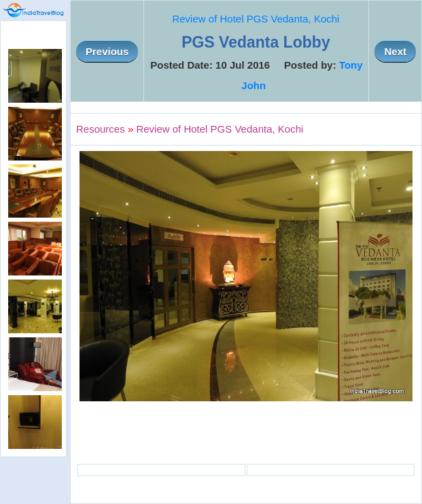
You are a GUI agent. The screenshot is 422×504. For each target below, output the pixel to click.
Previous (107, 51)
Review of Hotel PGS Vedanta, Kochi (256, 19)
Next (395, 51)
